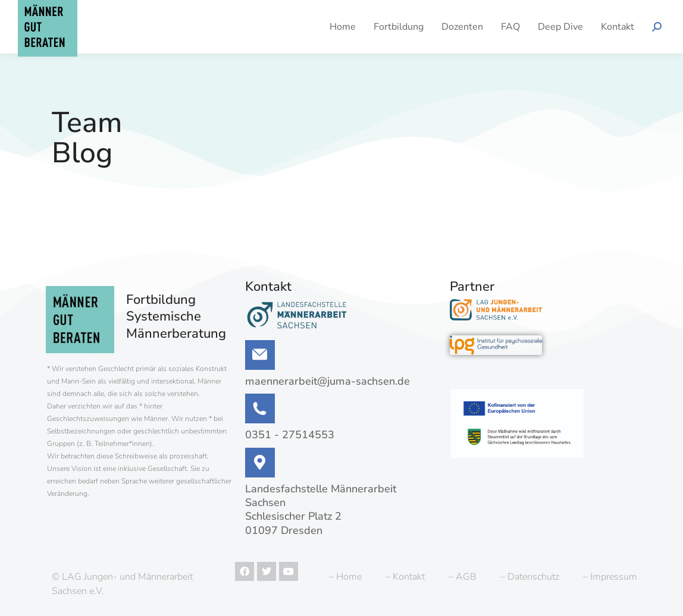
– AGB (463, 577)
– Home (345, 577)
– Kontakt (405, 577)
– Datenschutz (530, 577)
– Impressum (610, 577)
